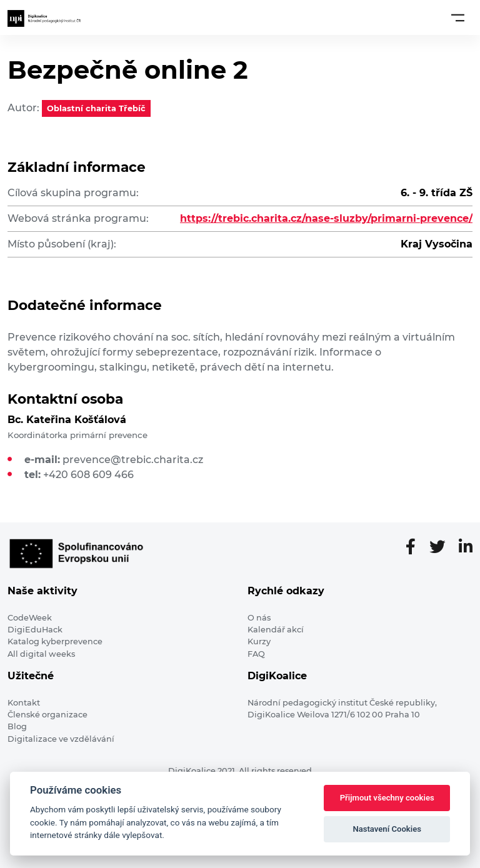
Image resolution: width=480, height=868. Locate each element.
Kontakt (24, 703)
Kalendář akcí (276, 630)
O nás (259, 618)
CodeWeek (30, 618)
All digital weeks (41, 654)
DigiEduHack (35, 630)
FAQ (256, 654)
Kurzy (259, 641)
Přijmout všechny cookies (387, 798)
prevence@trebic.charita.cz (133, 460)
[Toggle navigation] (458, 17)
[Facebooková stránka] (416, 547)
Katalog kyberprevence (55, 641)
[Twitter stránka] (442, 547)
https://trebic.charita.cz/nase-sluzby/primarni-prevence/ (326, 218)
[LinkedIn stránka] (466, 547)
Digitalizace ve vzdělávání (61, 739)
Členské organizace (47, 715)
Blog (17, 726)
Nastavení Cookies (387, 829)
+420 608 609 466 (88, 475)
